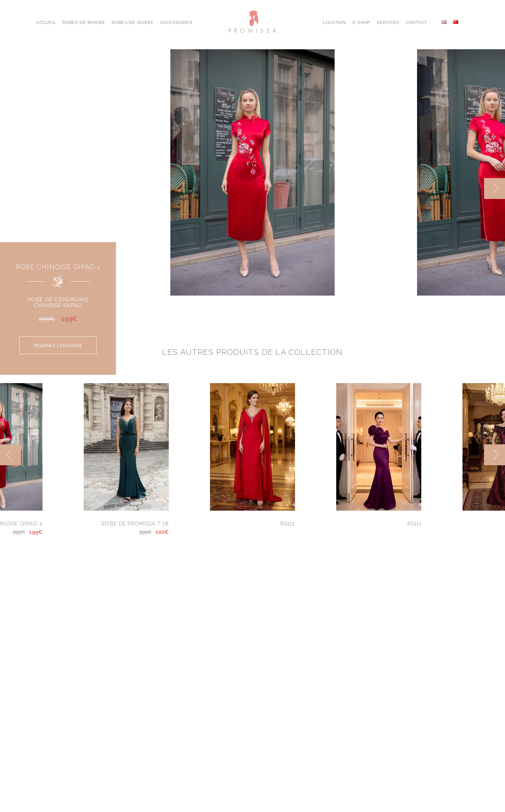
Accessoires (176, 22)
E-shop (362, 22)
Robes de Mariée (84, 22)
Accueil (46, 22)
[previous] (10, 455)
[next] (495, 189)
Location (334, 22)
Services (388, 22)
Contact (417, 22)
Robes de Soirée (133, 22)
